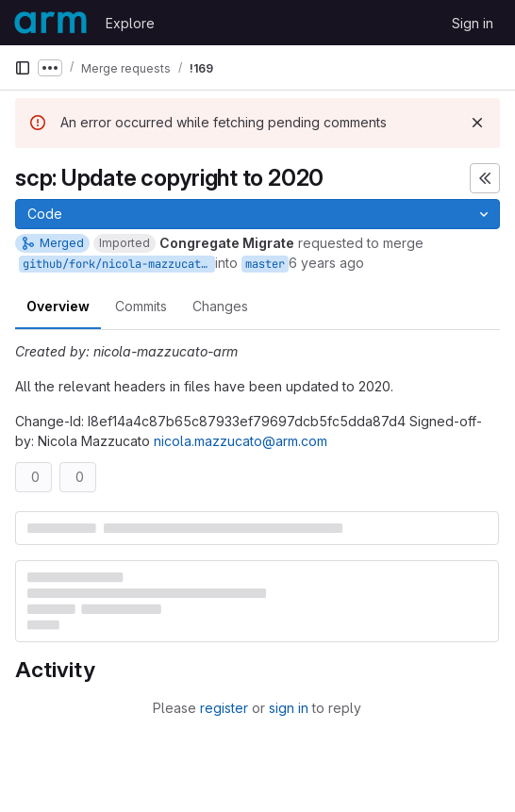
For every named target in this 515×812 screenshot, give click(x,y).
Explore (130, 23)
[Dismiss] (477, 123)
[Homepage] (50, 23)
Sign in (473, 23)
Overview (58, 306)
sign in (289, 708)
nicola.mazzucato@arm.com (241, 441)
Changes (220, 306)
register (224, 708)
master (265, 264)
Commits (141, 306)
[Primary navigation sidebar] (23, 68)
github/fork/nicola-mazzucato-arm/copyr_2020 (119, 264)
